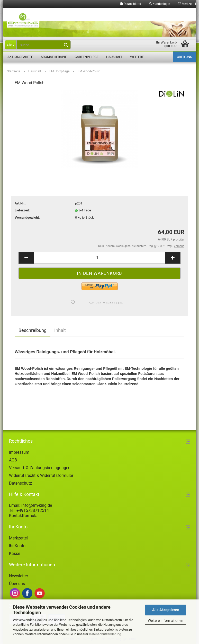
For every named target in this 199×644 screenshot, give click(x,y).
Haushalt (114, 57)
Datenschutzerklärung (105, 634)
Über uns (184, 57)
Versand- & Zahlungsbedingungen (40, 468)
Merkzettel (18, 538)
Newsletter (19, 576)
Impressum (19, 452)
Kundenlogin (160, 4)
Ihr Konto (17, 546)
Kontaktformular (24, 516)
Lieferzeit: (22, 210)
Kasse (15, 553)
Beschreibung (33, 330)
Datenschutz (20, 483)
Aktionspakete (20, 57)
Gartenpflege (87, 57)
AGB (13, 460)
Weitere (137, 57)
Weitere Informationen (166, 621)
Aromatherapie (54, 57)
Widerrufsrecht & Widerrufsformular (41, 475)
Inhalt (60, 330)
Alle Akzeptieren (166, 610)
